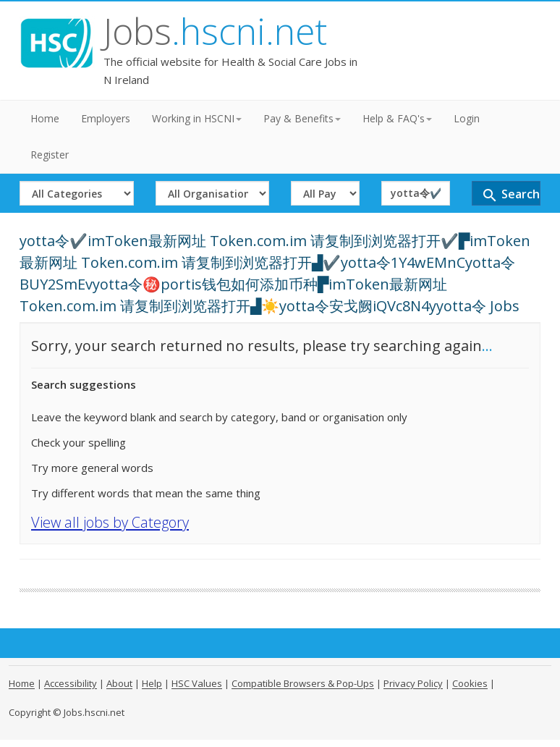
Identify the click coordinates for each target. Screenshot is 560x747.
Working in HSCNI (197, 118)
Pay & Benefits (302, 118)
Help (152, 683)
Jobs (215, 31)
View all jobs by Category (110, 522)
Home (45, 118)
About (119, 683)
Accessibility (71, 683)
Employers (106, 118)
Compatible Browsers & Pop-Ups (303, 683)
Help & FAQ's (397, 118)
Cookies (470, 683)
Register (50, 155)
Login (467, 118)
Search (510, 195)
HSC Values (197, 683)
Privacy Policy (413, 683)
